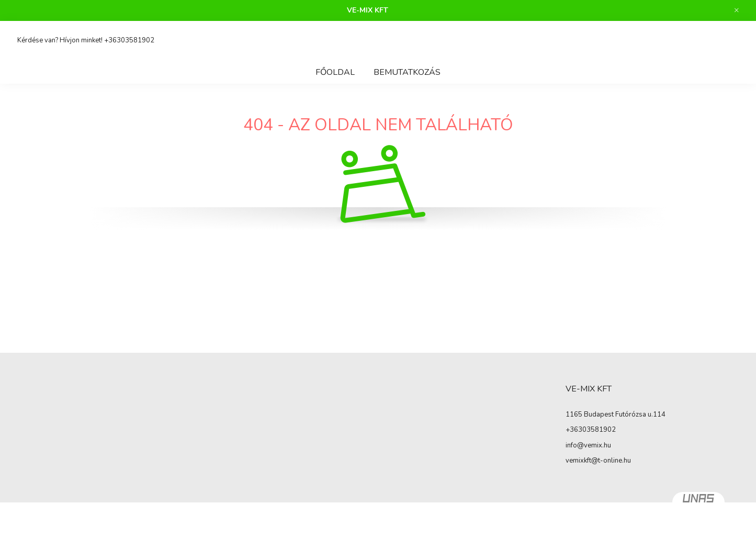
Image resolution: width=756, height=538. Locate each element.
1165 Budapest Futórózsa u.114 (616, 414)
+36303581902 (129, 40)
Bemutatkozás (407, 72)
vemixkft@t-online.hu (598, 461)
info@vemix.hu (588, 445)
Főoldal (335, 72)
